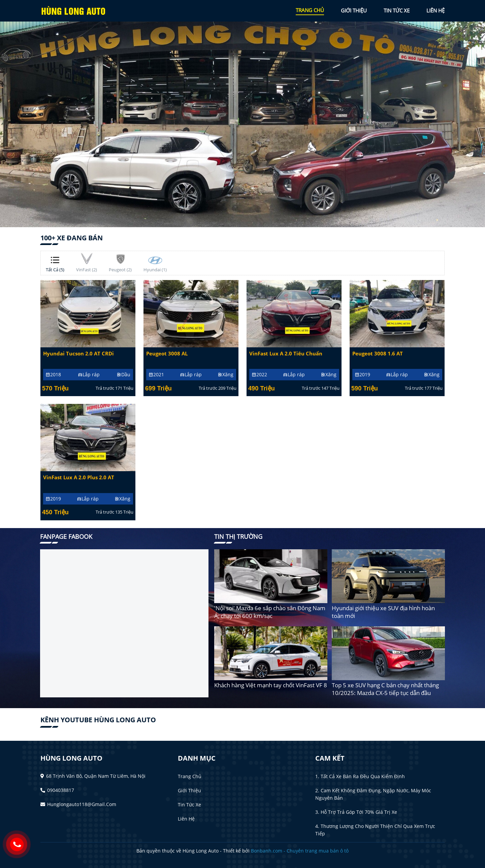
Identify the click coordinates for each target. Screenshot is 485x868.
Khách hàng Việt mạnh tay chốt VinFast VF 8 (271, 685)
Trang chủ (190, 776)
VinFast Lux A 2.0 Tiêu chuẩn (286, 354)
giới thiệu (354, 10)
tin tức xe (397, 10)
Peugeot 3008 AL (167, 354)
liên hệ (435, 10)
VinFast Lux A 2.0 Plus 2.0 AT (79, 477)
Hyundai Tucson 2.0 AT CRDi (78, 354)
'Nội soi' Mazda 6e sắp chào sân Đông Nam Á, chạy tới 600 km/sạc (270, 612)
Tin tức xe (189, 805)
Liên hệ (186, 819)
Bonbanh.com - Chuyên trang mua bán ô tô (300, 851)
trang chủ (310, 10)
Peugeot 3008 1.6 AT (378, 354)
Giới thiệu (189, 790)
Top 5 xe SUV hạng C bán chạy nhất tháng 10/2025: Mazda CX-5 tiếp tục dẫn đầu (385, 689)
